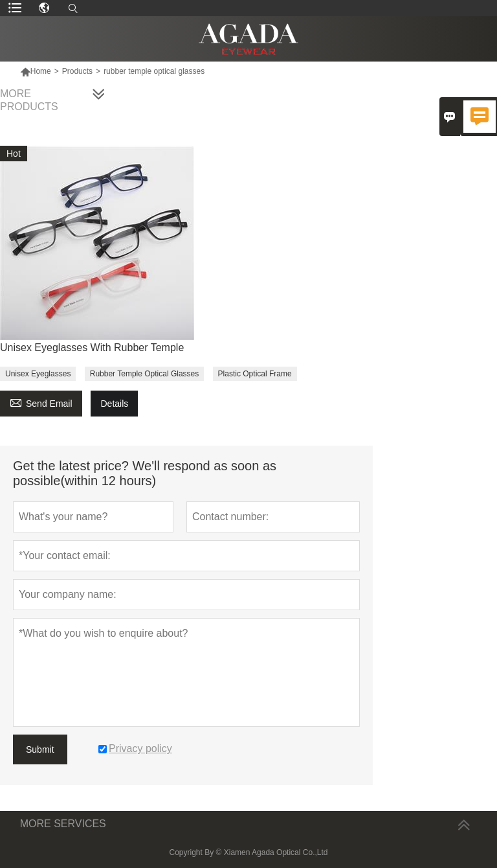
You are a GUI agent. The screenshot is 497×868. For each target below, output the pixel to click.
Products (77, 71)
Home (41, 71)
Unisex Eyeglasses (38, 374)
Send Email (41, 402)
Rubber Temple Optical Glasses (145, 374)
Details (114, 404)
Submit (40, 749)
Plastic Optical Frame (255, 374)
